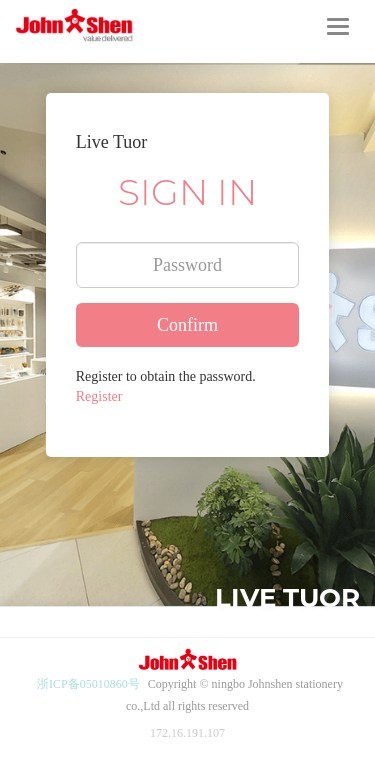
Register (99, 396)
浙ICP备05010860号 (88, 684)
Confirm (187, 325)
